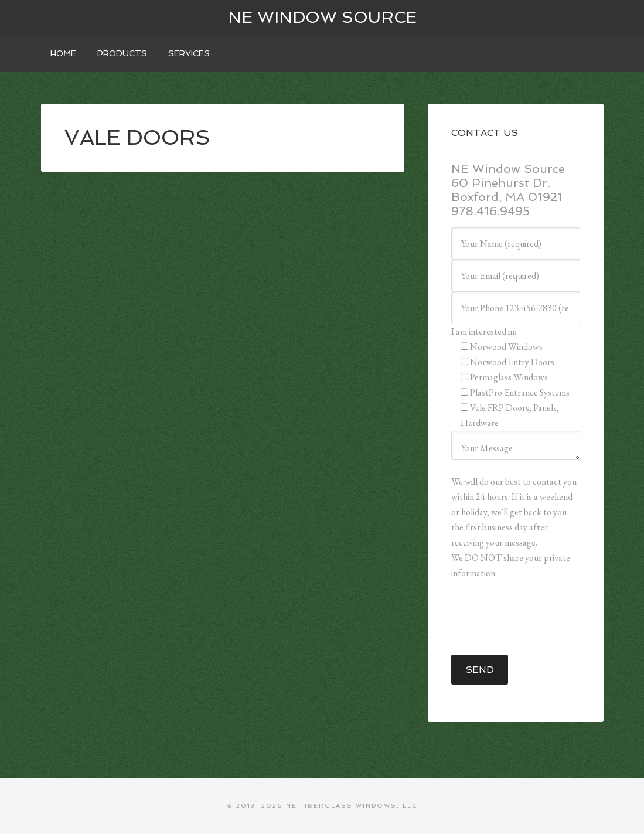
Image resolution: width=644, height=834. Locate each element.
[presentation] (540, 618)
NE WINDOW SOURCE (322, 17)
